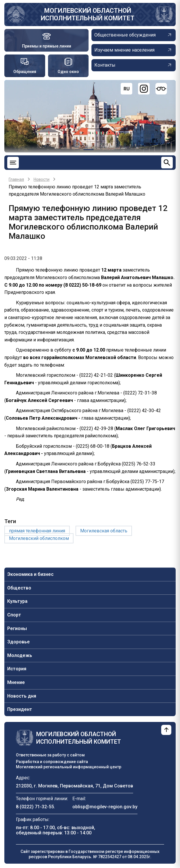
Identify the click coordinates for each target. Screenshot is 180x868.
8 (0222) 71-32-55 (35, 807)
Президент (20, 709)
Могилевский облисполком (39, 538)
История (17, 669)
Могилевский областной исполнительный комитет (88, 14)
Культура (17, 601)
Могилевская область (104, 531)
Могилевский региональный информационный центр (69, 767)
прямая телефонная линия (37, 531)
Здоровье (19, 642)
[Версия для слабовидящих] (161, 89)
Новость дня (22, 696)
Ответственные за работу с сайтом (50, 755)
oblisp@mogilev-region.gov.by (105, 807)
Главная (16, 179)
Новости (42, 179)
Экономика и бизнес (30, 574)
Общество (19, 588)
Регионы (17, 628)
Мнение (16, 682)
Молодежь (20, 655)
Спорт (14, 615)
